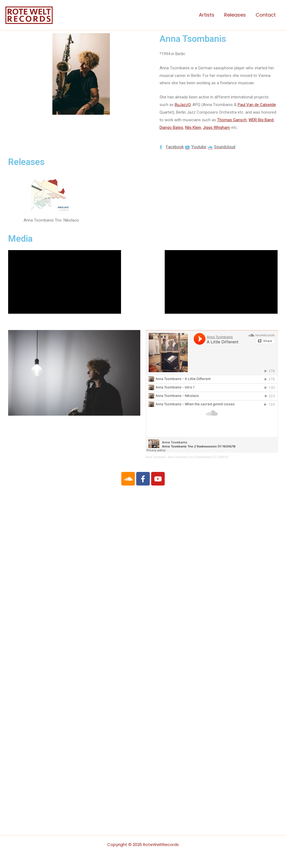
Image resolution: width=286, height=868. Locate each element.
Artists (207, 15)
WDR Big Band (261, 120)
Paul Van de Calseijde (257, 105)
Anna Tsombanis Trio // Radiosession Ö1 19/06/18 (198, 457)
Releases (235, 15)
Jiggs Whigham (217, 127)
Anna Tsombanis (156, 457)
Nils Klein (193, 127)
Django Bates (171, 127)
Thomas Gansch (232, 120)
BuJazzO (183, 105)
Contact (266, 15)
